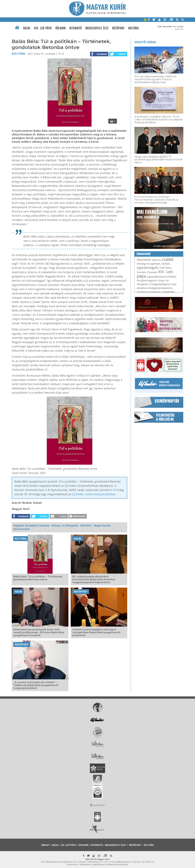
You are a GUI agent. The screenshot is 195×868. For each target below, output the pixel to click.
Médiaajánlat (85, 864)
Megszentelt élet (97, 28)
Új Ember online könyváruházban (94, 494)
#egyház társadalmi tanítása (31, 526)
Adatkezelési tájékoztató (117, 864)
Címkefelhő (144, 254)
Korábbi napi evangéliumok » (168, 246)
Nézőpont (118, 28)
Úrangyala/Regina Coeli (163, 284)
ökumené (144, 260)
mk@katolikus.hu (123, 862)
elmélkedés (168, 292)
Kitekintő (76, 28)
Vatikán (166, 264)
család (168, 259)
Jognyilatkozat (99, 864)
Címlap (45, 845)
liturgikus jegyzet (147, 280)
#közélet (86, 526)
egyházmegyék (148, 268)
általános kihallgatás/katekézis (154, 288)
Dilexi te (156, 260)
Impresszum (72, 864)
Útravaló (152, 272)
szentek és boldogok (149, 292)
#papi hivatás (102, 526)
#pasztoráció (21, 529)
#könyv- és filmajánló (65, 526)
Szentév (141, 272)
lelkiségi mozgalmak (148, 264)
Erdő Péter (166, 268)
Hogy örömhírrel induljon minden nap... (156, 217)
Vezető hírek (145, 42)
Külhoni (61, 28)
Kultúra (134, 28)
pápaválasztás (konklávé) (162, 277)
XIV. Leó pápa (43, 28)
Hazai (27, 28)
